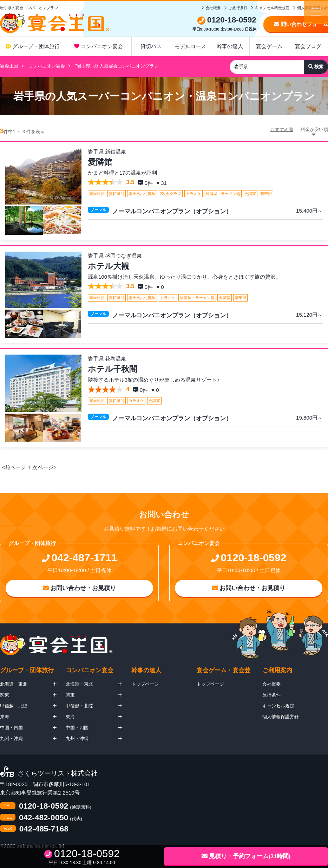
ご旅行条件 (238, 8)
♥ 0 (161, 287)
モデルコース (190, 46)
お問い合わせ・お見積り (80, 588)
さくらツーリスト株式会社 (58, 774)
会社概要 (213, 8)
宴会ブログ (308, 46)
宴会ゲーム (269, 46)
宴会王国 (9, 66)
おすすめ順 (282, 129)
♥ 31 (162, 183)
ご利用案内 (277, 670)
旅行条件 (271, 695)
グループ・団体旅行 (33, 46)
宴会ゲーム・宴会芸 (224, 670)
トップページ (145, 684)
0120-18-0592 (44, 806)
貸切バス (151, 46)
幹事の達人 (230, 46)
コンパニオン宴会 (99, 46)
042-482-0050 (44, 818)
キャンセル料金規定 (272, 8)
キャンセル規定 (278, 706)
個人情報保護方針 (281, 717)
